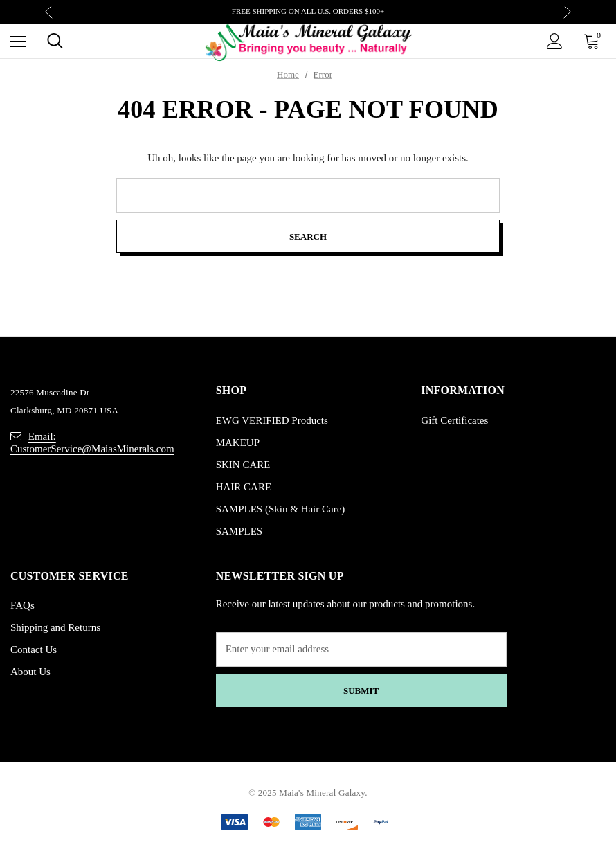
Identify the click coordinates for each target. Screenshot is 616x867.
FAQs (22, 605)
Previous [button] (49, 12)
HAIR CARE (244, 487)
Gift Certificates (454, 420)
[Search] (55, 41)
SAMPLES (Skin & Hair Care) (281, 509)
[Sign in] (555, 41)
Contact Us (34, 650)
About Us (30, 672)
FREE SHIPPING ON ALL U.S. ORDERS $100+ (308, 11)
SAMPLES (239, 531)
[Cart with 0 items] (595, 41)
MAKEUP (238, 443)
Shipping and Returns (55, 627)
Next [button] (567, 12)
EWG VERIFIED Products (272, 420)
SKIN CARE (243, 465)
